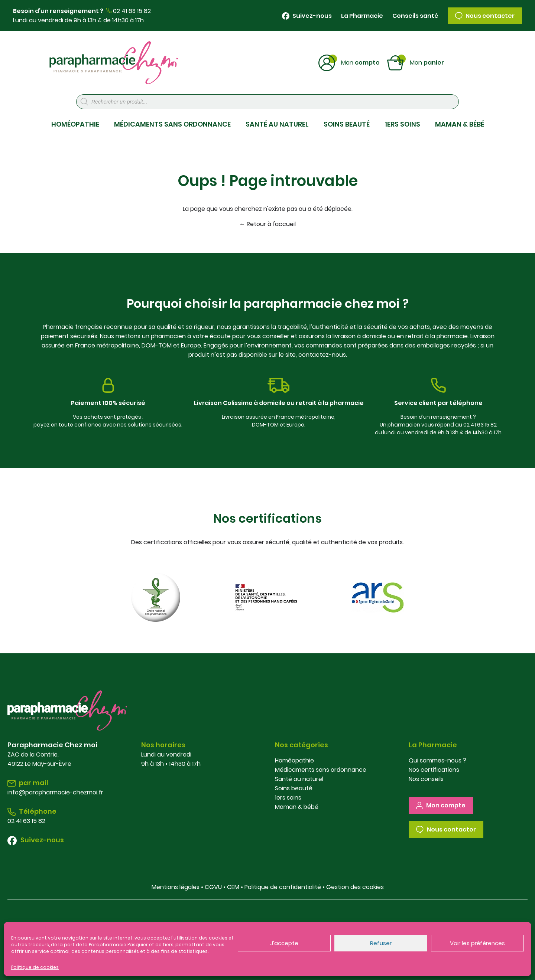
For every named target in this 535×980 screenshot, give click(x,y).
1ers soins (288, 798)
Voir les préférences (477, 943)
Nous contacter (485, 16)
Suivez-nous (307, 16)
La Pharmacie (362, 16)
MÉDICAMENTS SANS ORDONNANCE (172, 124)
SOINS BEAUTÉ (347, 124)
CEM (233, 887)
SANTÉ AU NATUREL (277, 124)
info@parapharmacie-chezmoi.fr (55, 792)
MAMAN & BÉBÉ (460, 124)
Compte (360, 62)
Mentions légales (176, 887)
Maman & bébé (297, 807)
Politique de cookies (35, 967)
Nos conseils (426, 779)
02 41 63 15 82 (132, 11)
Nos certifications (434, 770)
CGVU (213, 887)
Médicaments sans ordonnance (321, 770)
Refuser (381, 943)
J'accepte (284, 943)
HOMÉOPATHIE (75, 124)
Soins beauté (294, 788)
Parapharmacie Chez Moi (114, 63)
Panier (427, 62)
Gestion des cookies (355, 887)
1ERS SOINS (402, 124)
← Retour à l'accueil (267, 224)
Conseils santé (415, 16)
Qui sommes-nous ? (437, 760)
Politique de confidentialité (283, 887)
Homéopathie (294, 760)
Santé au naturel (299, 779)
